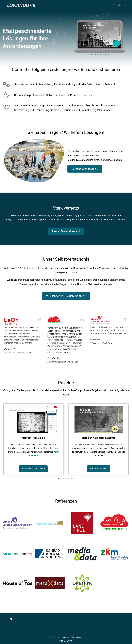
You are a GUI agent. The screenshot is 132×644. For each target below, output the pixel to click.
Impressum (54, 637)
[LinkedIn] (11, 619)
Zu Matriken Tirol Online (33, 469)
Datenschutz (77, 637)
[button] (90, 55)
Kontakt (65, 637)
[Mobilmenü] (119, 5)
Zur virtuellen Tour (99, 469)
